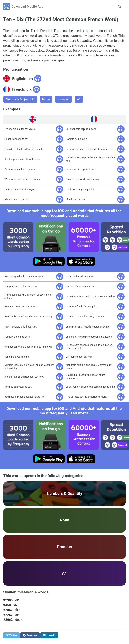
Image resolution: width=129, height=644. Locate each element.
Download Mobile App (27, 6)
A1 (79, 99)
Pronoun (63, 99)
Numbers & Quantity (20, 99)
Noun (46, 99)
